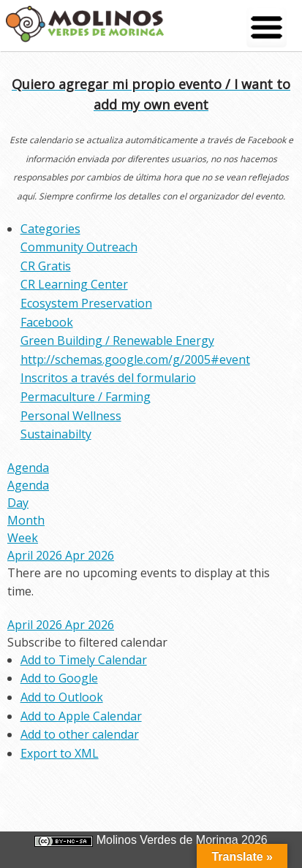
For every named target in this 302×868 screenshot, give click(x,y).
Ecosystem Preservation (86, 303)
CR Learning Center (74, 284)
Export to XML (60, 753)
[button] (87, 642)
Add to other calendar (80, 734)
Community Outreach (79, 247)
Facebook (47, 322)
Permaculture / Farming (86, 397)
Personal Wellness (71, 416)
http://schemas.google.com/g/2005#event (135, 359)
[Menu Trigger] (267, 27)
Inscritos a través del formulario (108, 378)
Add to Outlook (62, 697)
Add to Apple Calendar (81, 716)
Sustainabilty (56, 434)
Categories (50, 229)
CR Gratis (46, 266)
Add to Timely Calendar (84, 660)
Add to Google (59, 678)
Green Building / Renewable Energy (117, 340)
